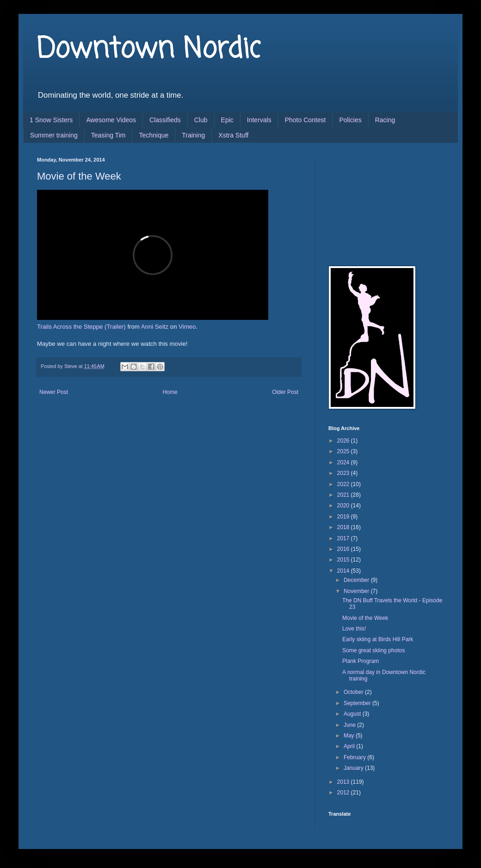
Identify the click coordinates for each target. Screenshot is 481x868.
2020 (344, 506)
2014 (344, 571)
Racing (385, 120)
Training (193, 135)
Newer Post (54, 392)
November (357, 591)
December (357, 580)
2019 (344, 517)
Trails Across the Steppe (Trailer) (81, 327)
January (354, 768)
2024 (344, 462)
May (350, 736)
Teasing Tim (108, 135)
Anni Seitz (155, 327)
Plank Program (361, 661)
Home (170, 392)
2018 (344, 527)
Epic (227, 120)
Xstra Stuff (233, 135)
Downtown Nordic (149, 50)
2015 (344, 560)
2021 (344, 495)
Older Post (285, 392)
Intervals (259, 120)
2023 (344, 473)
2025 (344, 451)
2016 (344, 549)
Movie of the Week (365, 618)
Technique (154, 135)
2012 (344, 793)
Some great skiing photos (373, 650)
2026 (344, 441)
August (353, 714)
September (358, 703)
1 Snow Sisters (51, 120)
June (350, 725)
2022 (344, 484)
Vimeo (187, 327)
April (350, 746)
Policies (350, 120)
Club (201, 120)
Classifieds (165, 120)
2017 (344, 538)
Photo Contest (305, 120)
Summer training (54, 135)
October (354, 692)
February (355, 757)
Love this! (354, 629)
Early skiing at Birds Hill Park (378, 639)
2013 (344, 782)
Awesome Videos (111, 120)
